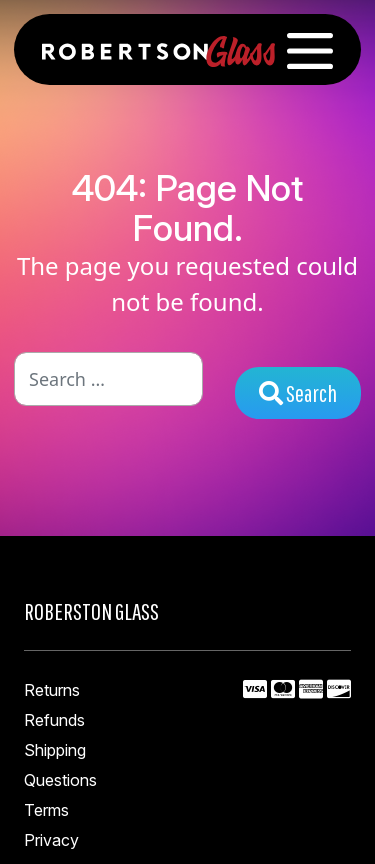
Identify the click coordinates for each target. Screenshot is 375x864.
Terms (46, 810)
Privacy (51, 840)
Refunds (54, 720)
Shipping (55, 750)
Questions (60, 780)
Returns (52, 690)
